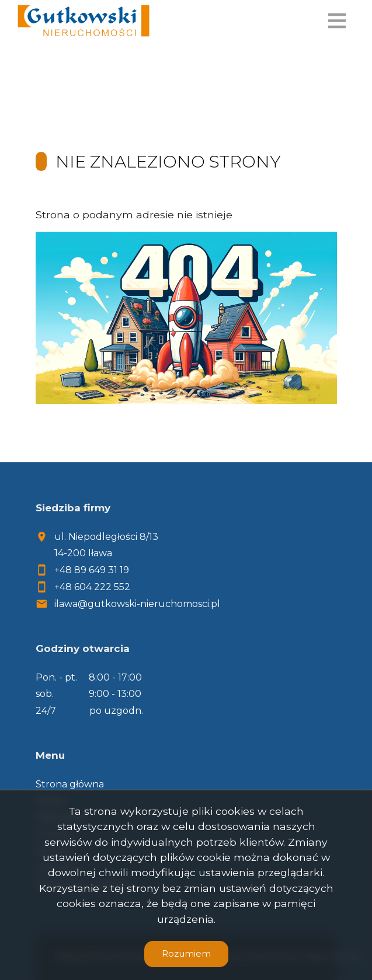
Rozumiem (186, 953)
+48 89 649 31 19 (92, 570)
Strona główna (70, 784)
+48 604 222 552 (92, 587)
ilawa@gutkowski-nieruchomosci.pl (137, 604)
